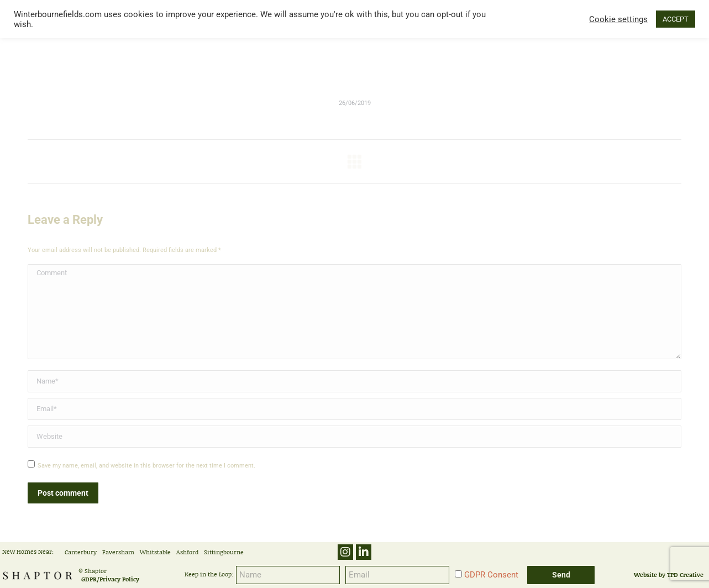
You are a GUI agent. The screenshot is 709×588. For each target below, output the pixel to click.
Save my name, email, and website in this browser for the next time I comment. (146, 466)
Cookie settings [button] (618, 19)
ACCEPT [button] (676, 19)
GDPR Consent (491, 575)
